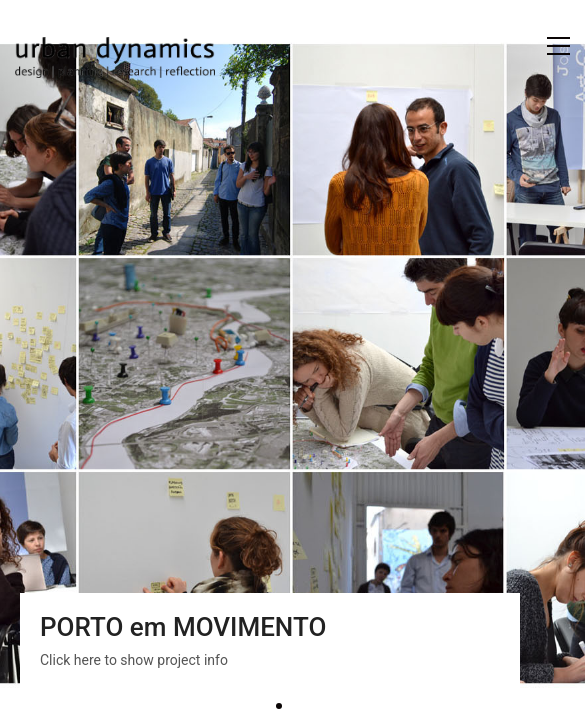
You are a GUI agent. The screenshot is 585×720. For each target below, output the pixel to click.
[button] (558, 46)
